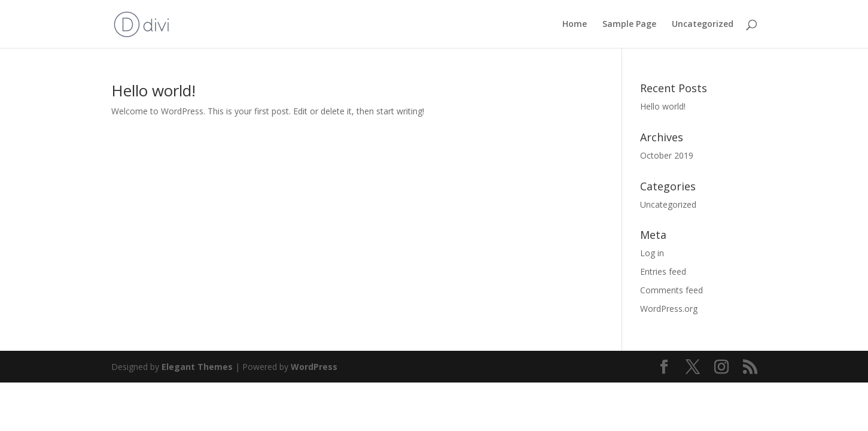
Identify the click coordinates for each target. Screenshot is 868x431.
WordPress (314, 367)
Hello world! (153, 90)
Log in (652, 253)
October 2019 (667, 155)
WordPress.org (669, 309)
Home (575, 25)
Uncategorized (703, 25)
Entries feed (663, 271)
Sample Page (629, 25)
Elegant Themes (197, 367)
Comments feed (671, 290)
